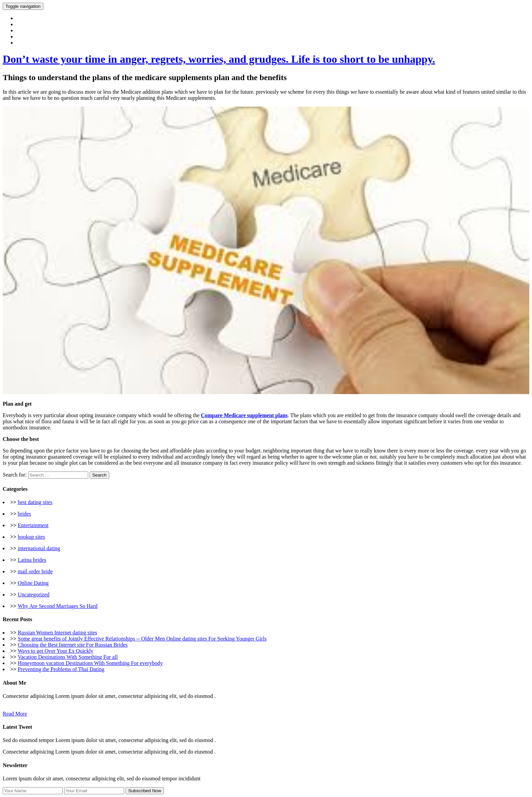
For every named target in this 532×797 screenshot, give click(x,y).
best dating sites (35, 502)
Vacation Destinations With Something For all (68, 657)
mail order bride (35, 571)
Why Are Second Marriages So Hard (58, 606)
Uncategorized (33, 595)
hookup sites (31, 537)
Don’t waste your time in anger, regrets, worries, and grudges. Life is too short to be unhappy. (219, 59)
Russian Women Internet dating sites (57, 633)
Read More (15, 714)
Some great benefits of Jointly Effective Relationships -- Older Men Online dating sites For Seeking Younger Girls (142, 639)
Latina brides (32, 560)
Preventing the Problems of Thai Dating (61, 669)
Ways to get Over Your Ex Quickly (55, 651)
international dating (39, 548)
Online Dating (33, 583)
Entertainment (33, 525)
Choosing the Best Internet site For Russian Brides (73, 645)
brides (24, 514)
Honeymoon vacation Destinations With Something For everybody (90, 663)
